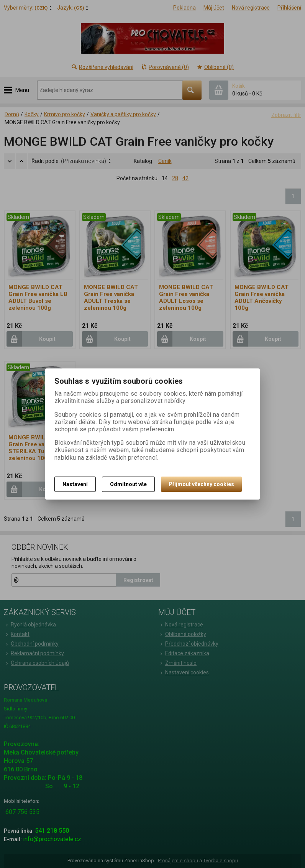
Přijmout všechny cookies (201, 484)
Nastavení (75, 484)
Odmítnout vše (128, 484)
